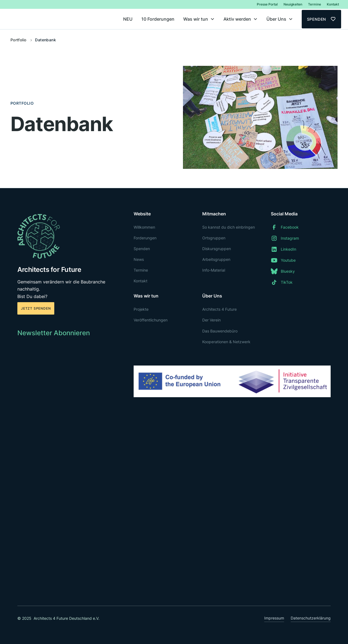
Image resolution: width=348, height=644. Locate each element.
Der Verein (211, 320)
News (139, 259)
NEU (128, 19)
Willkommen (144, 227)
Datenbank (45, 40)
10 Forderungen (158, 19)
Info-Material (214, 270)
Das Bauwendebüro (220, 331)
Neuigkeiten (293, 4)
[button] (199, 19)
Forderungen (145, 238)
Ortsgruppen (214, 238)
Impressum (274, 618)
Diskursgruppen (217, 249)
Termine (315, 4)
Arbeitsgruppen (216, 259)
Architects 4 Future (219, 309)
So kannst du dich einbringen (229, 227)
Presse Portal (267, 4)
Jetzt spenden (36, 308)
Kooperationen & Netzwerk (226, 342)
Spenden (142, 249)
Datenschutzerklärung (311, 618)
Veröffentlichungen (151, 320)
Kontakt (333, 4)
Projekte (141, 309)
